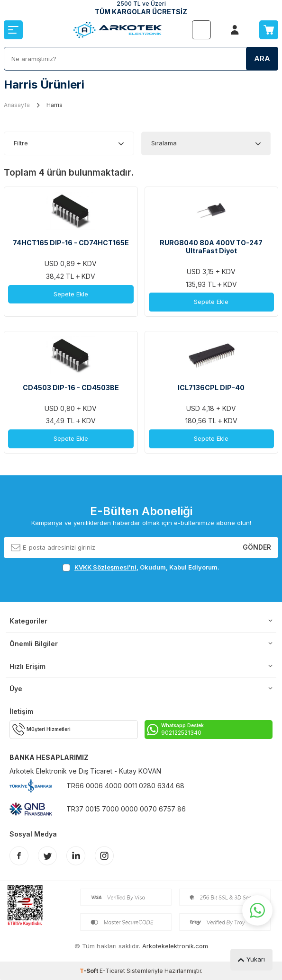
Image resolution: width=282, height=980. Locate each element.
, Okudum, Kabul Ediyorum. (141, 567)
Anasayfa (17, 105)
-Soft (90, 971)
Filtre (21, 143)
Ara (262, 58)
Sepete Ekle (71, 294)
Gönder (257, 547)
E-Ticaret (112, 971)
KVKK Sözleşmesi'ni (105, 567)
